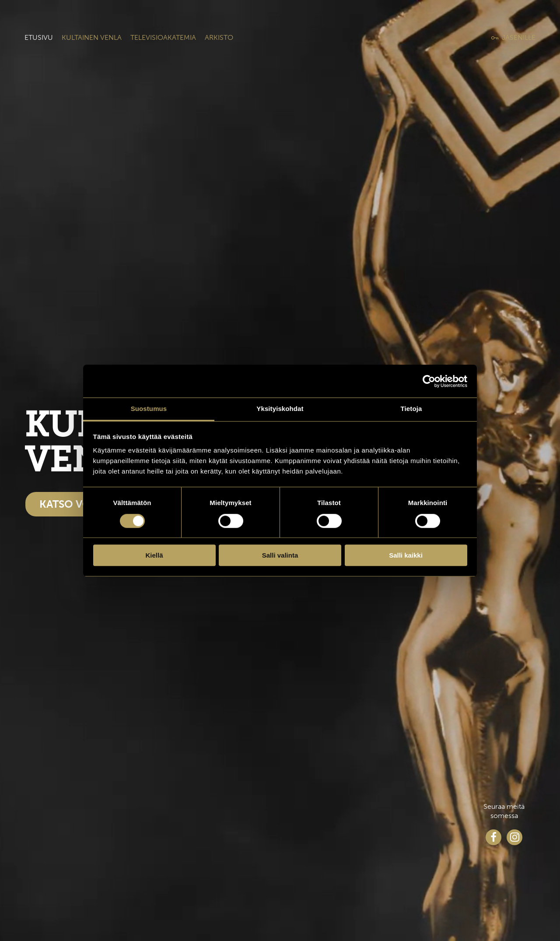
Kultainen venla (92, 37)
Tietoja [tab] (411, 409)
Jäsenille (519, 37)
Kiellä (154, 555)
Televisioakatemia (163, 37)
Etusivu (39, 37)
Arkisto (219, 37)
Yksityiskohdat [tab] (280, 409)
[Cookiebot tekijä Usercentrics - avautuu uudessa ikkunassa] (429, 381)
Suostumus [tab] (149, 409)
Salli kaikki (406, 555)
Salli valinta (280, 555)
